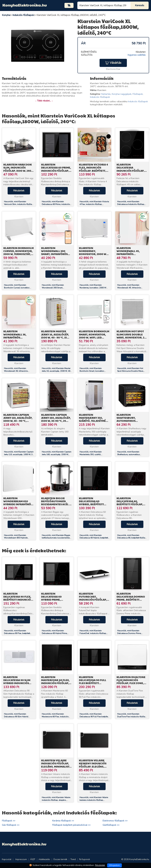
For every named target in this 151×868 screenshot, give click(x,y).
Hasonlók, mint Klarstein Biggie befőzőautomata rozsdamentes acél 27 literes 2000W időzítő (56, 538)
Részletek (19, 191)
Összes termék (60, 859)
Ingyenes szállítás (137, 55)
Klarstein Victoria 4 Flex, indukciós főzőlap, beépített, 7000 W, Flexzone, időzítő (93, 171)
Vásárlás (113, 63)
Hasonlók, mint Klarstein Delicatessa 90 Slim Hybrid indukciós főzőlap (16, 717)
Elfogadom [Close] (115, 865)
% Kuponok (84, 859)
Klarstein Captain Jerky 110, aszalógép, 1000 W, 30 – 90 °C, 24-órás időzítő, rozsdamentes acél (18, 421)
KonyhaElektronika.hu (25, 5)
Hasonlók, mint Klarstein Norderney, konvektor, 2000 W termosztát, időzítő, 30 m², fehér (94, 288)
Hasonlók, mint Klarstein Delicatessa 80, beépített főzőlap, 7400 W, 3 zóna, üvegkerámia (132, 538)
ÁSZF (33, 859)
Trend (73, 859)
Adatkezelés (44, 859)
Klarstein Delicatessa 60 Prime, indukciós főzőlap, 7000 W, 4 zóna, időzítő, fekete (56, 171)
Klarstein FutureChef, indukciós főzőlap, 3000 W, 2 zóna (93, 598)
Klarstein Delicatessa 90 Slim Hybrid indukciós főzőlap (17, 682)
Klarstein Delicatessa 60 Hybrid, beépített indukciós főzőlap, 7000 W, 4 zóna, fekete (94, 504)
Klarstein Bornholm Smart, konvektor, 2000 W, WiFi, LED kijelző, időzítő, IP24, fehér (94, 337)
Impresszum (21, 859)
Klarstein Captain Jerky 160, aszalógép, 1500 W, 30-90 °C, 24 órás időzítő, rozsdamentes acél (56, 421)
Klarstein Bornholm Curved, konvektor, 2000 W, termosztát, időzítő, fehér (18, 253)
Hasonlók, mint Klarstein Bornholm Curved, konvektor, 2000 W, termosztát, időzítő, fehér (19, 288)
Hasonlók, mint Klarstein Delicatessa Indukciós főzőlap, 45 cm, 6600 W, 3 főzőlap (131, 204)
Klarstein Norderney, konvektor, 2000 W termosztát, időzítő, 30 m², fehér (93, 254)
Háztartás (106, 94)
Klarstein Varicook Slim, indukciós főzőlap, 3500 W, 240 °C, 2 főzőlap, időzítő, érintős (18, 171)
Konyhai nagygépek (122, 94)
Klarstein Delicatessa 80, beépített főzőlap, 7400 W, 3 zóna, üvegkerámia (130, 504)
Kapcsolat (7, 859)
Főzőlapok (138, 94)
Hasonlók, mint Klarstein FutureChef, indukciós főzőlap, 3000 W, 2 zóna (93, 633)
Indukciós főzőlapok (100, 97)
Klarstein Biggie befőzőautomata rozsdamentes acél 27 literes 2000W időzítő (57, 503)
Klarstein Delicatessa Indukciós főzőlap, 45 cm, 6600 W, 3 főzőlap (130, 171)
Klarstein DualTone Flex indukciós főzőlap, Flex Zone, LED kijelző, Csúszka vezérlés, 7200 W (131, 683)
